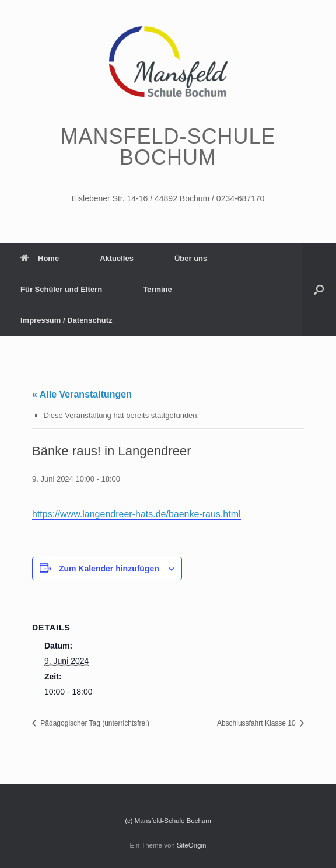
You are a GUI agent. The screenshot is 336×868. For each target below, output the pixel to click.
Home (40, 258)
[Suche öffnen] (319, 289)
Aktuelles (117, 258)
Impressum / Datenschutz (66, 320)
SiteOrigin (192, 845)
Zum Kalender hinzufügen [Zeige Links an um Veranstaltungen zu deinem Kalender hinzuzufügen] (109, 569)
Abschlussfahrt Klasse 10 (257, 723)
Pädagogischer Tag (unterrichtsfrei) (94, 723)
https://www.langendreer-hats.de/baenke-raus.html (136, 514)
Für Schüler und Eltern (61, 289)
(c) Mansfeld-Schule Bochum (168, 821)
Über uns (191, 258)
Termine (157, 289)
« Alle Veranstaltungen (82, 394)
